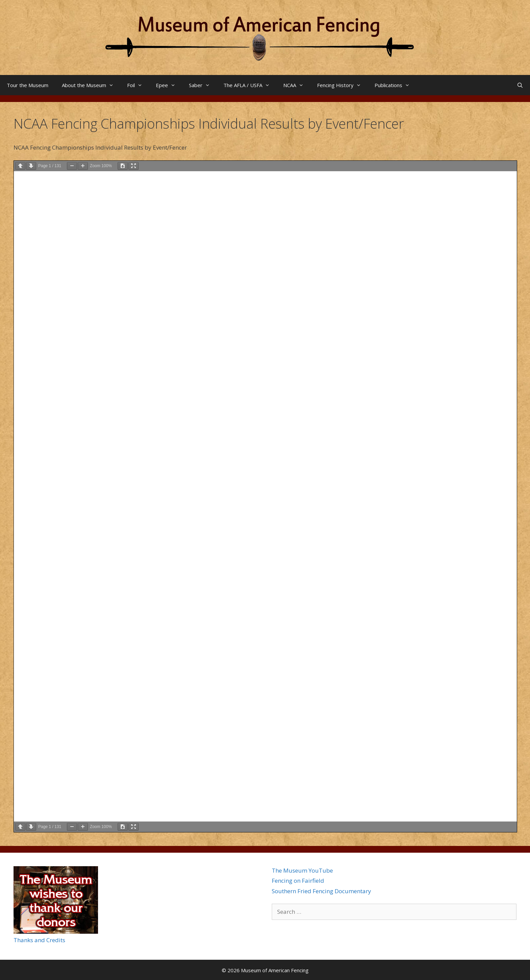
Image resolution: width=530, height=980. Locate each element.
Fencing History (342, 85)
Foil (138, 85)
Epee (169, 85)
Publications (395, 85)
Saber (203, 85)
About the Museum (91, 85)
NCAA (297, 85)
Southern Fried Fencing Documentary (321, 891)
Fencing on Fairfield (298, 881)
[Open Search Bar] (520, 85)
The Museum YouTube (302, 870)
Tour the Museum (28, 85)
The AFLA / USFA (250, 85)
